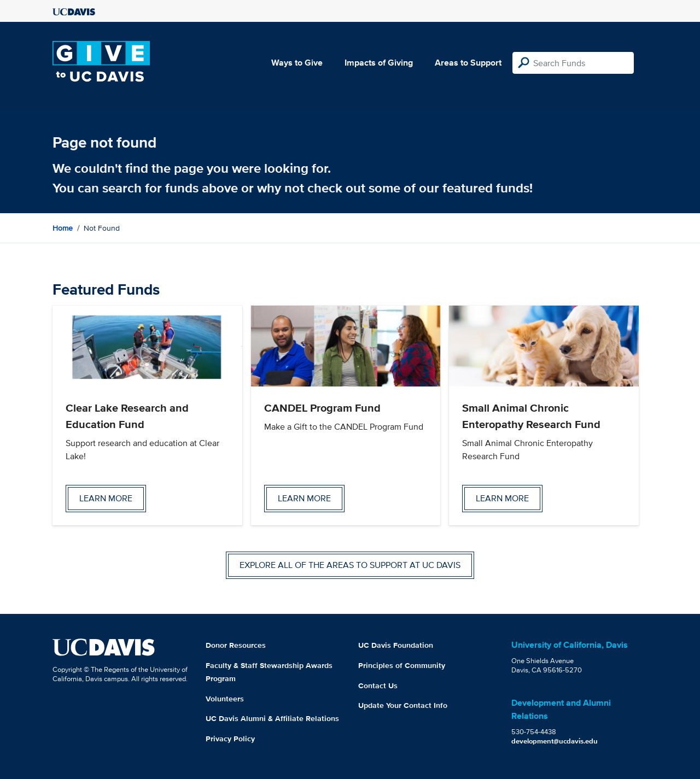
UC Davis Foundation (396, 645)
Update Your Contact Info (403, 705)
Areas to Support (468, 63)
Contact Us (378, 686)
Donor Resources (236, 645)
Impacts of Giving (379, 63)
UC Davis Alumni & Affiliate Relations (272, 718)
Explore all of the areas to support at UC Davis (350, 565)
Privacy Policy (230, 739)
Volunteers (225, 699)
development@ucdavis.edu (555, 741)
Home (63, 228)
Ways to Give (297, 63)
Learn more (106, 498)
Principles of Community (402, 665)
